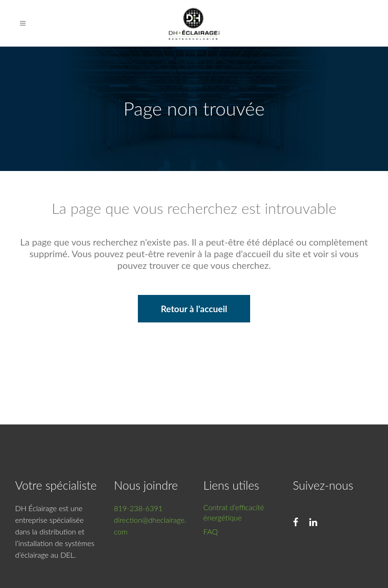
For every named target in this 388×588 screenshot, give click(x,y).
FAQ (211, 531)
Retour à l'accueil (194, 309)
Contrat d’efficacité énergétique (234, 512)
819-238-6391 (139, 508)
